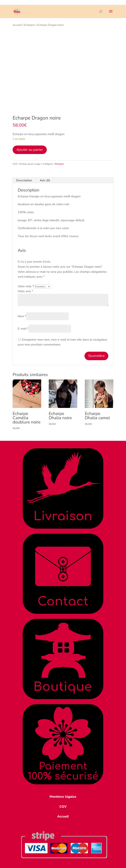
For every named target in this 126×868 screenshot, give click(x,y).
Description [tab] (24, 180)
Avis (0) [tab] (45, 180)
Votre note (26, 286)
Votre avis (25, 291)
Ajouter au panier (30, 150)
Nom (22, 316)
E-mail (23, 329)
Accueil (17, 25)
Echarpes (29, 25)
